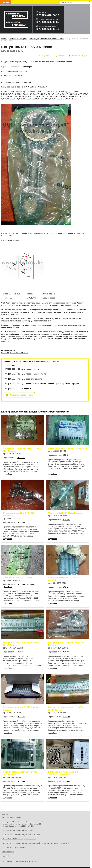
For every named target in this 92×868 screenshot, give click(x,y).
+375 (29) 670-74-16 (47, 15)
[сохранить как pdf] (78, 56)
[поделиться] (45, 56)
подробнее (8, 474)
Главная (4, 39)
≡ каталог (5, 2)
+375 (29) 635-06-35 (47, 22)
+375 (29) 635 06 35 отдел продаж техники (21, 369)
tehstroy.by (6, 856)
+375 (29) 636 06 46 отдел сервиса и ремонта (23, 379)
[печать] (60, 56)
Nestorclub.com (32, 861)
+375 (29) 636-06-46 (47, 29)
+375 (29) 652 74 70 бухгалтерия (17, 389)
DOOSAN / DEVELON (19, 353)
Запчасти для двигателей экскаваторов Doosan (47, 39)
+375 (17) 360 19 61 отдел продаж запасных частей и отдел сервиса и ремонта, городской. (42, 384)
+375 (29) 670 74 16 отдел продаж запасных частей (25, 374)
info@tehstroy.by (8, 852)
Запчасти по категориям (18, 39)
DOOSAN (5, 353)
